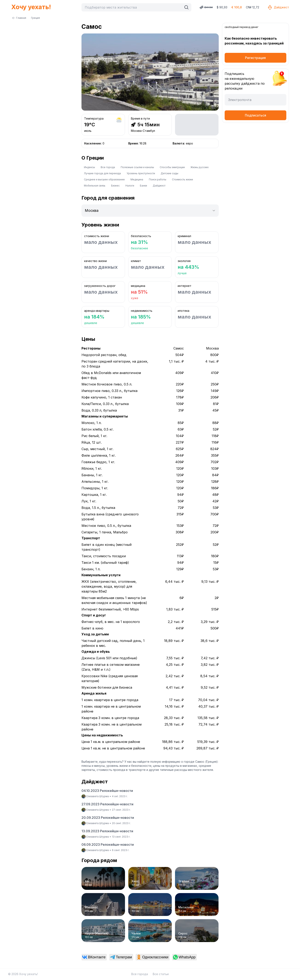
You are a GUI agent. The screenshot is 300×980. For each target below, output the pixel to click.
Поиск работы (158, 179)
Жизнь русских (200, 167)
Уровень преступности (141, 173)
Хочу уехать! (31, 7)
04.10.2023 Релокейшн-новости (107, 791)
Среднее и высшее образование (104, 179)
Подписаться (255, 115)
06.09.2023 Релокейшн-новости (108, 845)
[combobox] (133, 7)
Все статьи (161, 974)
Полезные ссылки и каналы (137, 167)
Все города (108, 167)
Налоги (130, 186)
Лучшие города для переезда (102, 173)
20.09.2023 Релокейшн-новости (108, 818)
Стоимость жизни (182, 179)
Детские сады (170, 173)
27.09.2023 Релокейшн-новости (107, 804)
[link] (94, 957)
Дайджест (278, 7)
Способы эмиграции (172, 167)
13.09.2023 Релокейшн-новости (107, 831)
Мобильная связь (95, 186)
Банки (143, 186)
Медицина (137, 179)
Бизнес (115, 186)
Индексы (89, 167)
